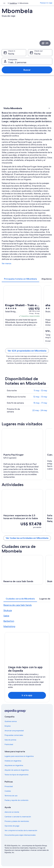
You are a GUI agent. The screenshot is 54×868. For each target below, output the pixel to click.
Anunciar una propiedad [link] (14, 731)
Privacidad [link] (9, 786)
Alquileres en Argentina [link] (14, 765)
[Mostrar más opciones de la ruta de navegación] (4, 3)
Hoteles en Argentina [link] (13, 761)
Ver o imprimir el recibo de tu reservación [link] (21, 830)
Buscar (27, 70)
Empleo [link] (8, 726)
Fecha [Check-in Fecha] (11, 54)
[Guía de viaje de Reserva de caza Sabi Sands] (22, 570)
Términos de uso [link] (11, 796)
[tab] (20, 279)
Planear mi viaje (46, 3)
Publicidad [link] (9, 744)
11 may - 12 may (40, 390)
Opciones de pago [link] (12, 826)
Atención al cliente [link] (12, 812)
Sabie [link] (6, 616)
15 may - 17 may (40, 403)
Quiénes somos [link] (11, 721)
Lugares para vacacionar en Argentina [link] (19, 756)
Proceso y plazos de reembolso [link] (17, 821)
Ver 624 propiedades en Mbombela (27, 351)
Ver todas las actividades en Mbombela (27, 538)
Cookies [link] (8, 791)
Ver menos (6, 263)
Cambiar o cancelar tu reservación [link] (18, 817)
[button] (27, 108)
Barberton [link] (9, 621)
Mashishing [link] (9, 626)
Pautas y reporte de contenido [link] (16, 800)
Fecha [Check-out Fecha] (37, 54)
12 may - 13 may (40, 397)
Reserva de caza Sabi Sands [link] (18, 605)
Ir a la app (27, 695)
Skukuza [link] (8, 610)
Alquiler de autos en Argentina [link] (17, 770)
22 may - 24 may (40, 410)
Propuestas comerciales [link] (14, 735)
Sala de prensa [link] (10, 740)
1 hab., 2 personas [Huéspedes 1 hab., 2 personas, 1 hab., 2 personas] (17, 62)
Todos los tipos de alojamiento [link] (16, 775)
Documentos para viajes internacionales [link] (20, 835)
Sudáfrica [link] (13, 3)
